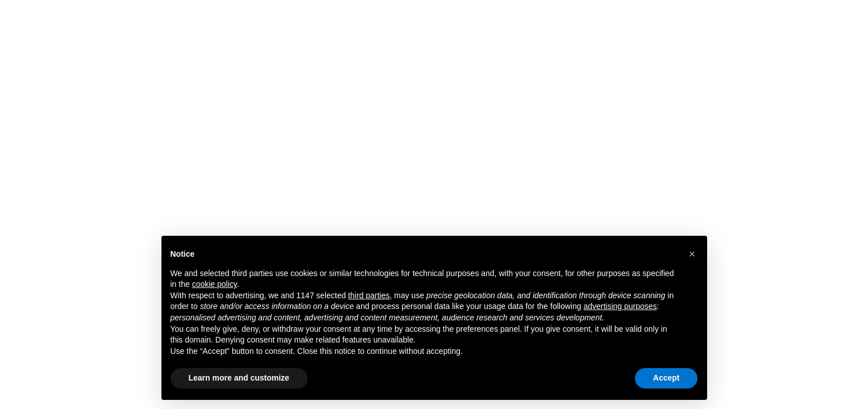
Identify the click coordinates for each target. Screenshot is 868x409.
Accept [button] (666, 378)
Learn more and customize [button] (239, 378)
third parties (369, 295)
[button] (692, 254)
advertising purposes (620, 306)
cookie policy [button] (215, 284)
